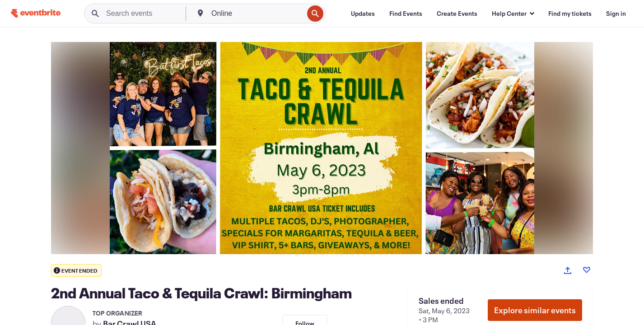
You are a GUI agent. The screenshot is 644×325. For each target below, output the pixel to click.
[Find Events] (406, 14)
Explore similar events (535, 310)
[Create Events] (457, 14)
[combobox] (257, 14)
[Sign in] (616, 14)
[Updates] (363, 14)
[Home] (36, 13)
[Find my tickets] (570, 14)
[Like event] (587, 270)
